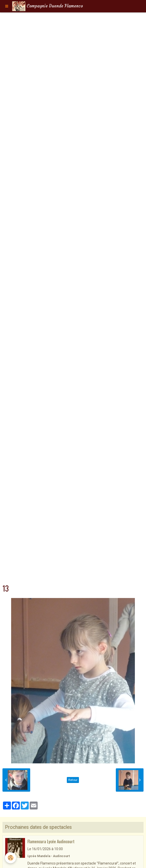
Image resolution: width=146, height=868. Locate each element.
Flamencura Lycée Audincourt (51, 841)
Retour (73, 780)
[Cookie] (11, 858)
